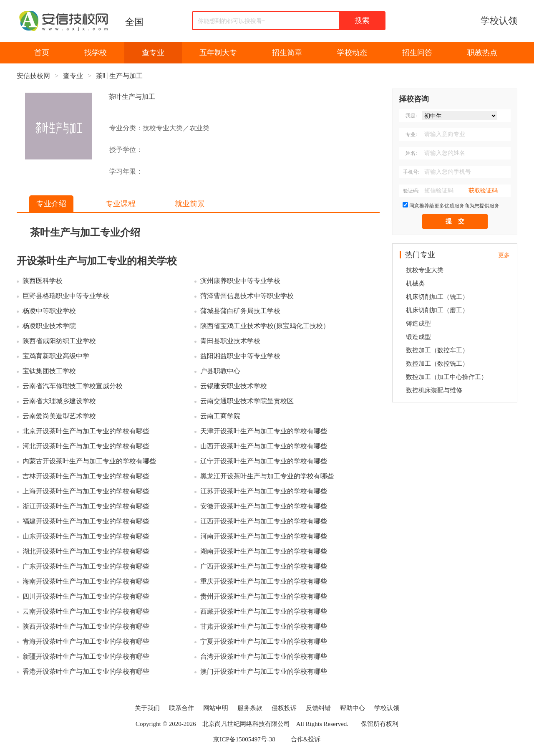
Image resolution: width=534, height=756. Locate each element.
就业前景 (190, 204)
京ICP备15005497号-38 (244, 739)
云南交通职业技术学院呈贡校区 (247, 401)
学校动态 (352, 53)
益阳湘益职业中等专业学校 (240, 356)
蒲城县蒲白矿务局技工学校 (240, 311)
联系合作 (181, 708)
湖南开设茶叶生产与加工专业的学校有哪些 (264, 551)
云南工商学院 (220, 416)
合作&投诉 (306, 739)
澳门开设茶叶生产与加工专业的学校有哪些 (264, 671)
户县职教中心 (220, 371)
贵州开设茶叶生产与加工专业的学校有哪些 (264, 596)
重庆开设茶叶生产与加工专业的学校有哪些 (264, 581)
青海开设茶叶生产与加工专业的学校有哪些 (86, 641)
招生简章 (287, 53)
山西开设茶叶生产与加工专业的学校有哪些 (264, 446)
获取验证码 (483, 191)
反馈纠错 (318, 708)
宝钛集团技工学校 (49, 371)
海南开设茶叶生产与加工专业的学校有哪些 (86, 581)
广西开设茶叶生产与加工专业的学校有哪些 (264, 566)
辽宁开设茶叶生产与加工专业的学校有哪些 (264, 461)
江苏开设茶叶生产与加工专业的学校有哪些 (264, 491)
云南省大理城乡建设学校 (59, 401)
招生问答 (417, 53)
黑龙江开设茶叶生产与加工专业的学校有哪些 (267, 476)
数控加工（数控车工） (437, 350)
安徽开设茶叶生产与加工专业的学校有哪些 (264, 506)
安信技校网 (33, 76)
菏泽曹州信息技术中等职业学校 (247, 296)
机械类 (415, 283)
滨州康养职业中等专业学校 (240, 281)
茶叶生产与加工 (119, 76)
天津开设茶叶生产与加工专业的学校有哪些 (264, 431)
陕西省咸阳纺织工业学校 (59, 341)
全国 (134, 22)
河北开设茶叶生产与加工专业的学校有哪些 (86, 446)
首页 (42, 53)
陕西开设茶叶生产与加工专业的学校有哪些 (86, 626)
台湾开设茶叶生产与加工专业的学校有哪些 (264, 656)
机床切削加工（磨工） (437, 310)
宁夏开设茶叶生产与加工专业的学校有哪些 (264, 641)
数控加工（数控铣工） (437, 364)
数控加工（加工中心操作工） (447, 377)
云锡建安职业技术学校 (234, 386)
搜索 (362, 20)
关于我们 (147, 708)
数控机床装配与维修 (434, 390)
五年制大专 (218, 53)
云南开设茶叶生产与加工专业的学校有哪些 (86, 611)
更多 (504, 255)
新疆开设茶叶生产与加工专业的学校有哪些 (86, 656)
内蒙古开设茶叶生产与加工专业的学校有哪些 (89, 461)
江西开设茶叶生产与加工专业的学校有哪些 (264, 521)
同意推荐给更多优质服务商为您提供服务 (454, 206)
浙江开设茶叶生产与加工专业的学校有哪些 (86, 506)
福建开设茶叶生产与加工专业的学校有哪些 (86, 521)
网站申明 (216, 708)
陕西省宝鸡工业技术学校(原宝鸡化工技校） (265, 326)
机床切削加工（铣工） (437, 297)
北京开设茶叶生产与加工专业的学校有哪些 (86, 431)
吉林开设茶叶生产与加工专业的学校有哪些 (86, 476)
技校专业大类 (425, 270)
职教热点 (482, 53)
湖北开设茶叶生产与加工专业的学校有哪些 (86, 551)
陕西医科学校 (43, 281)
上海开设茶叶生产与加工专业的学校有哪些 (86, 491)
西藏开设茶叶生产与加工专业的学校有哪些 (264, 611)
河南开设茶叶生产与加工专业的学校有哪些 (264, 536)
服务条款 (250, 708)
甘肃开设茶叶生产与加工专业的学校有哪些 (264, 626)
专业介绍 (51, 204)
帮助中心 (353, 708)
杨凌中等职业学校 (49, 311)
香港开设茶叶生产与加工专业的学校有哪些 (86, 671)
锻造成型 (418, 337)
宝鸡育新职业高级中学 (56, 356)
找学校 (96, 53)
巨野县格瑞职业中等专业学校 (66, 296)
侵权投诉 (284, 708)
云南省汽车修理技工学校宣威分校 (73, 386)
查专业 (153, 53)
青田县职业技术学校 (230, 341)
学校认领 (499, 21)
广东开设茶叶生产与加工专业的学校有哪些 (86, 566)
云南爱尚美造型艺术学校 (59, 416)
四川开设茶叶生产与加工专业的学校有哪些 (86, 596)
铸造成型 (418, 324)
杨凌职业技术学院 (49, 326)
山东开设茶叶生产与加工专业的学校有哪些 (86, 536)
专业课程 (121, 204)
